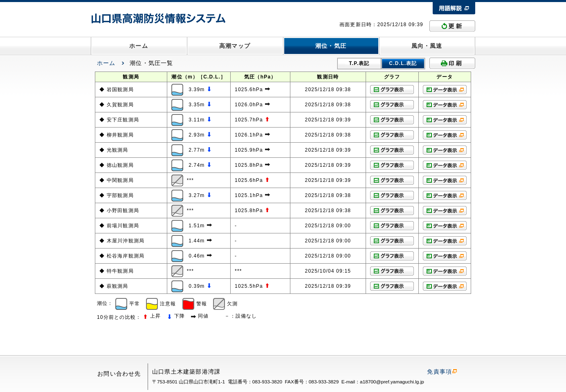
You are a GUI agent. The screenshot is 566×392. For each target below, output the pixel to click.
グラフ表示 (392, 90)
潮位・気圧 (331, 46)
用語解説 (454, 8)
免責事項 (442, 372)
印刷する (452, 63)
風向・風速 (427, 46)
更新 (452, 26)
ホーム (139, 46)
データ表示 (445, 90)
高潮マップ (235, 46)
